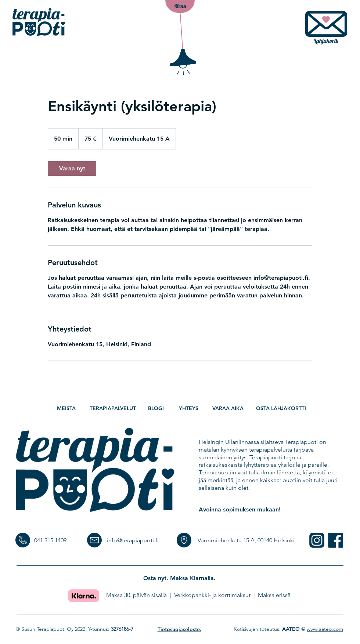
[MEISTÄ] (67, 408)
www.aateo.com (325, 629)
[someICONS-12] (336, 540)
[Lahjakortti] (326, 29)
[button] (180, 6)
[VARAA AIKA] (229, 408)
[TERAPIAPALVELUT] (113, 408)
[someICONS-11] (317, 540)
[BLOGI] (156, 408)
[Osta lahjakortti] (282, 408)
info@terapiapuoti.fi (133, 540)
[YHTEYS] (189, 408)
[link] (72, 169)
